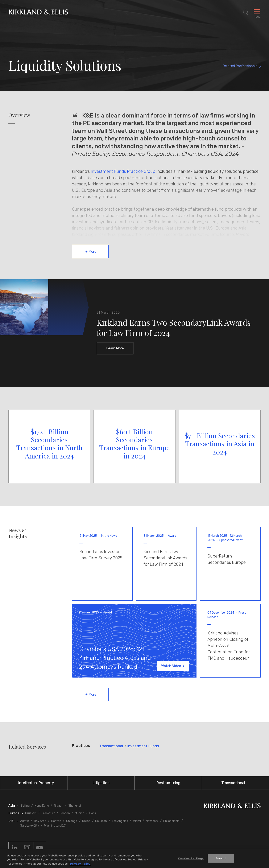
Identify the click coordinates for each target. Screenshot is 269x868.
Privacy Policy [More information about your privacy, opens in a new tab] (80, 866)
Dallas (86, 821)
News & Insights (18, 533)
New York (152, 821)
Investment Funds (143, 746)
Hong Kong (42, 806)
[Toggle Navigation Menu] (257, 13)
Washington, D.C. (55, 826)
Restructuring (168, 783)
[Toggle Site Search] (246, 13)
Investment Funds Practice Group (123, 171)
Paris (93, 813)
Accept (221, 860)
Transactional (111, 746)
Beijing (25, 806)
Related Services (27, 747)
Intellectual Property (36, 783)
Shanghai (75, 806)
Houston (101, 821)
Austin (25, 821)
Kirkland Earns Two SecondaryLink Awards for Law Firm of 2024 (174, 328)
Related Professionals (240, 66)
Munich (80, 813)
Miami (137, 821)
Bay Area (40, 821)
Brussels (31, 813)
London (65, 813)
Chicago (72, 821)
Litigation (101, 783)
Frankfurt (48, 813)
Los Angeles (120, 821)
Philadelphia (171, 821)
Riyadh (59, 806)
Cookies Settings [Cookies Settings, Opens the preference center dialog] (191, 860)
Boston (56, 821)
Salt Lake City (30, 826)
